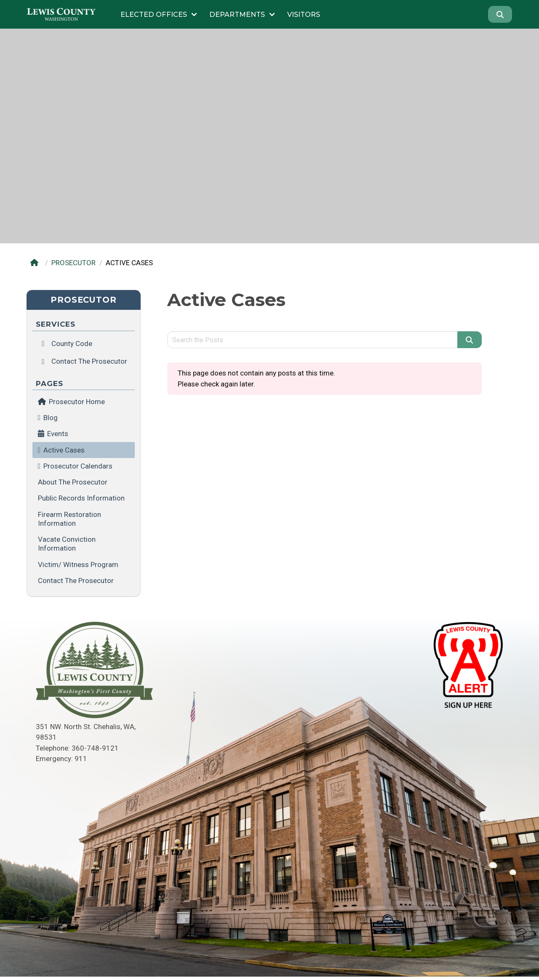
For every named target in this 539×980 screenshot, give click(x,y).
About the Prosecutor (73, 482)
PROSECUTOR (73, 263)
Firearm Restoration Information (69, 519)
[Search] (500, 14)
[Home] (36, 263)
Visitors (304, 14)
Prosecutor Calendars (78, 466)
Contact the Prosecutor (76, 581)
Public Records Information (81, 498)
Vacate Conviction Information (67, 544)
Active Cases (64, 450)
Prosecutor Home (71, 402)
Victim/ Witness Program (78, 565)
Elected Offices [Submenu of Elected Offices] (154, 14)
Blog (51, 418)
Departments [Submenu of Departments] (237, 14)
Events (58, 434)
